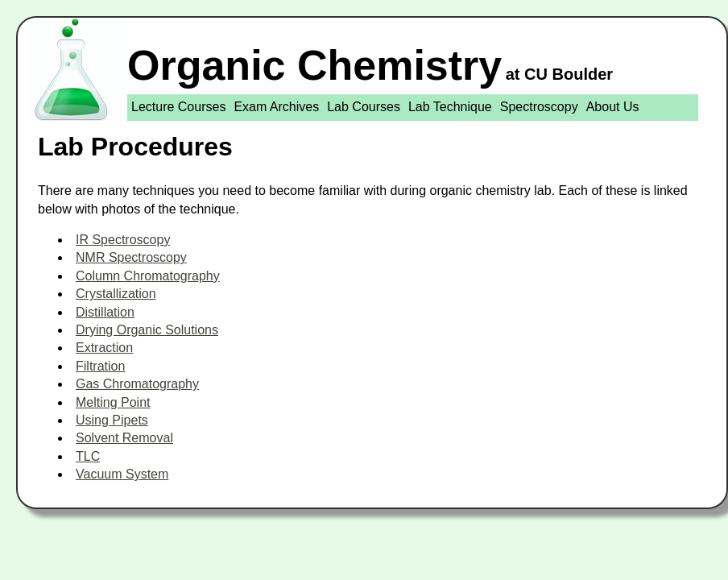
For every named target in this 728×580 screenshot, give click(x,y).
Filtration (100, 366)
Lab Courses (364, 107)
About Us (613, 107)
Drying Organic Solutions (147, 330)
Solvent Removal (124, 438)
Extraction (104, 348)
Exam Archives (276, 107)
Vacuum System (122, 474)
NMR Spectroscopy (131, 257)
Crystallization (116, 294)
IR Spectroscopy (123, 240)
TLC (88, 456)
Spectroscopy (539, 107)
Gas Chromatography (137, 384)
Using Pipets (112, 420)
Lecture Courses (178, 107)
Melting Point (113, 402)
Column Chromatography (148, 276)
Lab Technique (450, 107)
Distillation (105, 312)
